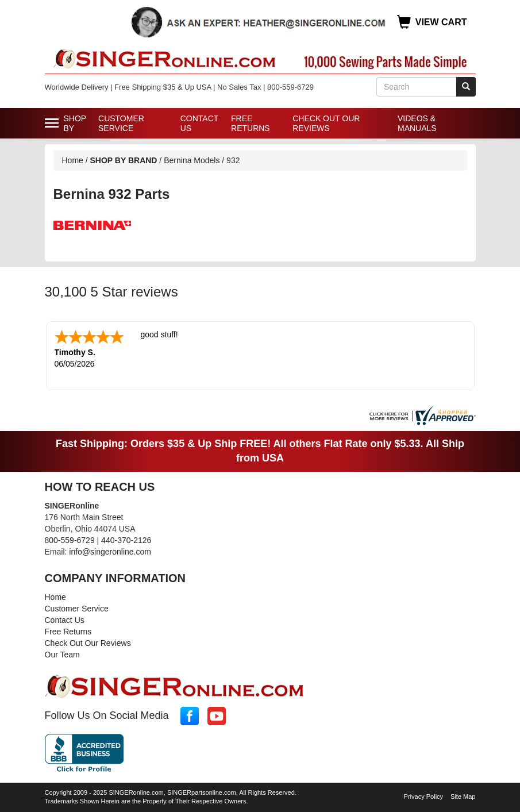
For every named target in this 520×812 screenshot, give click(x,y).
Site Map (463, 796)
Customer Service (121, 123)
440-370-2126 (126, 540)
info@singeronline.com (110, 552)
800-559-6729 (70, 540)
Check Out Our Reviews (326, 123)
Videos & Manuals (417, 123)
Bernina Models (192, 160)
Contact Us (199, 123)
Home (73, 160)
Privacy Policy (423, 796)
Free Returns (251, 123)
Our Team (62, 655)
